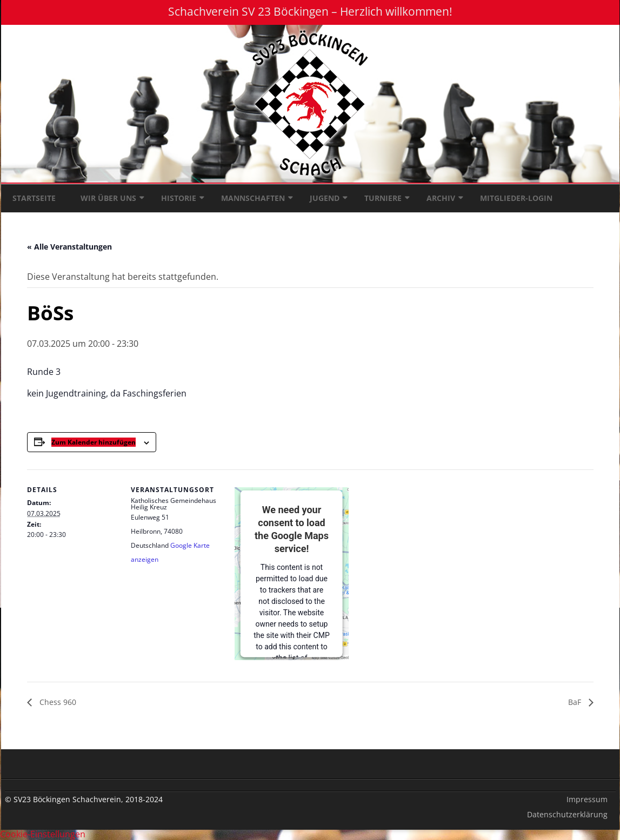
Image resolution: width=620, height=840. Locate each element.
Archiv (441, 198)
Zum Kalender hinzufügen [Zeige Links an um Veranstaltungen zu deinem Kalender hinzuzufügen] (94, 442)
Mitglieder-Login (516, 198)
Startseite (34, 198)
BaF (576, 702)
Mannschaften (253, 198)
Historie (179, 198)
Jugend (325, 198)
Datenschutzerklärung (567, 814)
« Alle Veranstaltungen (69, 247)
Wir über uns (108, 198)
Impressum (587, 799)
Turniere (383, 198)
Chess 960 (57, 702)
